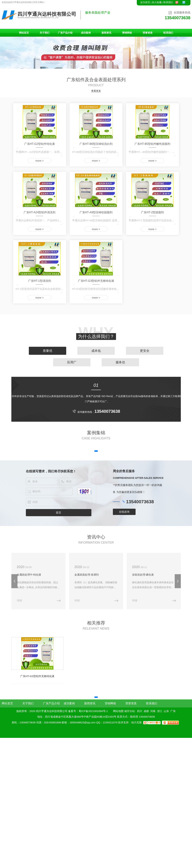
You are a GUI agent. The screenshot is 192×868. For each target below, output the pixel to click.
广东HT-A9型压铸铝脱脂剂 (96, 212)
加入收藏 (157, 2)
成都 (146, 711)
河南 (153, 711)
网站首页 (24, 33)
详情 (19, 600)
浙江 (160, 711)
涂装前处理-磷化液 (142, 574)
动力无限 (136, 722)
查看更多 (96, 91)
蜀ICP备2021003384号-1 (93, 711)
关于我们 (45, 33)
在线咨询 (124, 512)
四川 (140, 711)
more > (40, 161)
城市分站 (129, 711)
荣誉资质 (148, 33)
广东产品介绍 (65, 33)
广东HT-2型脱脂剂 (152, 212)
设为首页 (145, 2)
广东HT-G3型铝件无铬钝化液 (96, 281)
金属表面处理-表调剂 (86, 574)
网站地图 (118, 711)
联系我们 (168, 2)
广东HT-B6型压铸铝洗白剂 (96, 144)
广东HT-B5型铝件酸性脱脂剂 (152, 144)
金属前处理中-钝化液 (29, 574)
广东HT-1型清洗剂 (40, 281)
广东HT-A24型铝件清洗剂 (39, 212)
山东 (166, 711)
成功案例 (86, 33)
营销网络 (127, 33)
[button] (96, 451)
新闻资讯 (106, 33)
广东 (173, 711)
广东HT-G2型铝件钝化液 (40, 144)
